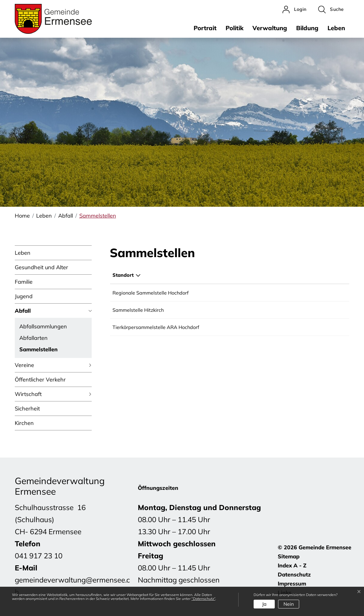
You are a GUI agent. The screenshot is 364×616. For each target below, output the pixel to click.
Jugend (24, 296)
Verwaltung (270, 28)
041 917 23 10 (39, 556)
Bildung (307, 28)
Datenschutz (294, 575)
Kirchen (24, 423)
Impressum (292, 584)
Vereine (24, 365)
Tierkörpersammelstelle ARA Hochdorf (156, 327)
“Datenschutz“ (203, 599)
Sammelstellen (38, 350)
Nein (289, 604)
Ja (264, 604)
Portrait (205, 28)
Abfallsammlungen (43, 326)
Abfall (23, 311)
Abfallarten (33, 338)
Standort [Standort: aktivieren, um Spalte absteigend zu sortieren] (123, 275)
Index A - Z (292, 565)
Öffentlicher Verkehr (40, 380)
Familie (24, 282)
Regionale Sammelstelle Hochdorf (150, 293)
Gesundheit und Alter (41, 267)
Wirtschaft (28, 394)
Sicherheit (27, 409)
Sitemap (289, 556)
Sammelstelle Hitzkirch (138, 310)
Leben (336, 28)
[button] (331, 10)
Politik (234, 28)
